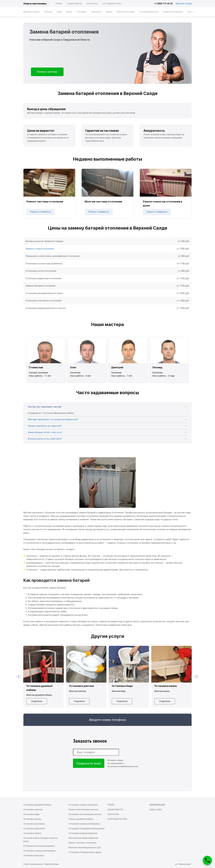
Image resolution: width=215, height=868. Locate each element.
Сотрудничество (112, 4)
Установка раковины (34, 824)
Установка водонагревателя (83, 833)
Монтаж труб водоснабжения (83, 838)
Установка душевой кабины (37, 805)
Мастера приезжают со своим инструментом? (53, 419)
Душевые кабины (31, 12)
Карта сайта (156, 810)
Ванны (69, 12)
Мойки (109, 12)
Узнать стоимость (41, 212)
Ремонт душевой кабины (81, 819)
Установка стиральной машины (39, 851)
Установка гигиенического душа (85, 852)
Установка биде (31, 814)
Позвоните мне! (89, 763)
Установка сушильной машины (84, 824)
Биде (59, 12)
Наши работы (75, 4)
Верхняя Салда (184, 4)
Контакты (92, 4)
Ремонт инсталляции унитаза (83, 810)
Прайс (59, 4)
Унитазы (48, 12)
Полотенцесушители (149, 12)
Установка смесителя (34, 828)
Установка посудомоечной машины (87, 828)
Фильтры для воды (126, 12)
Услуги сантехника (35, 4)
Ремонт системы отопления (82, 843)
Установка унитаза (33, 810)
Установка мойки (32, 833)
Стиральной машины (173, 12)
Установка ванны (32, 819)
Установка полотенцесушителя (39, 846)
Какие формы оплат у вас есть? (45, 432)
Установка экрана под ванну (83, 805)
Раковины (82, 12)
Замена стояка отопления (40, 249)
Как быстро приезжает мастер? (45, 407)
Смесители (96, 12)
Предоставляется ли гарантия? (45, 426)
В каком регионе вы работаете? (45, 439)
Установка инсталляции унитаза (85, 814)
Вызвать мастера (47, 72)
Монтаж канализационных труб (85, 847)
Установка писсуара (34, 855)
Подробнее (37, 701)
